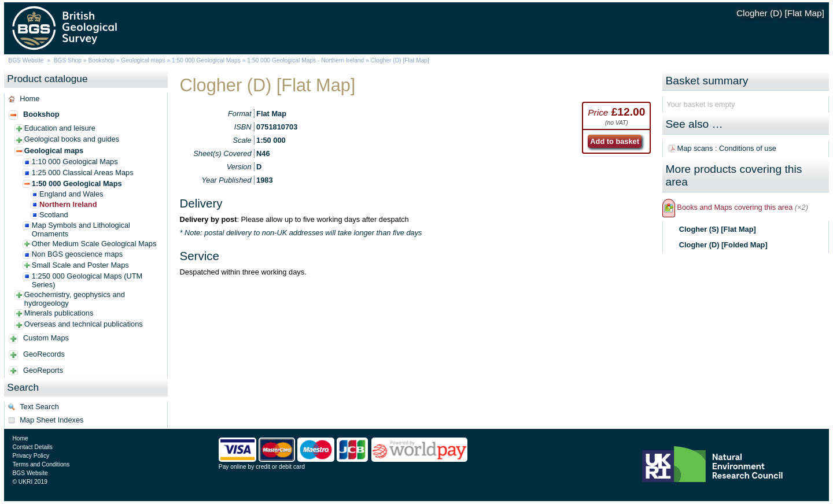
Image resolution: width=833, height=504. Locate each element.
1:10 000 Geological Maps (75, 162)
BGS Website (26, 60)
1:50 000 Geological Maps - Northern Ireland (305, 60)
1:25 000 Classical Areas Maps (83, 173)
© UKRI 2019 (30, 482)
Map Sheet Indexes (51, 420)
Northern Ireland (68, 204)
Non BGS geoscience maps (77, 254)
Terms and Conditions (41, 464)
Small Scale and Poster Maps (80, 265)
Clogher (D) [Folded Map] (723, 245)
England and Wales (71, 194)
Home (30, 99)
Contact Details (32, 447)
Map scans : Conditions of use (727, 148)
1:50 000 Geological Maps (206, 60)
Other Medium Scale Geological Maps (94, 244)
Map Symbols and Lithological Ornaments (81, 229)
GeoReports (43, 370)
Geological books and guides (72, 139)
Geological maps (143, 60)
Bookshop (101, 60)
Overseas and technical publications (84, 324)
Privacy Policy (31, 456)
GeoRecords (44, 354)
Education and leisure (60, 128)
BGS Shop (68, 60)
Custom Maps (46, 338)
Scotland (54, 215)
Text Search (39, 407)
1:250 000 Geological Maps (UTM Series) (87, 280)
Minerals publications (59, 313)
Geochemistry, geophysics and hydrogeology (75, 299)
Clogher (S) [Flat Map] (718, 229)
